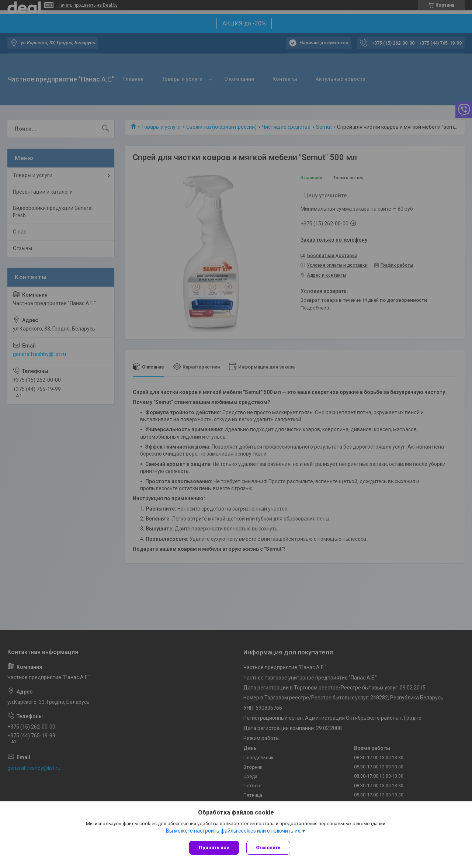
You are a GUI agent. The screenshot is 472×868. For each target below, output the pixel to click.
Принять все (214, 848)
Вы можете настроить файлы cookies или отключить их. (234, 831)
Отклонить (268, 848)
